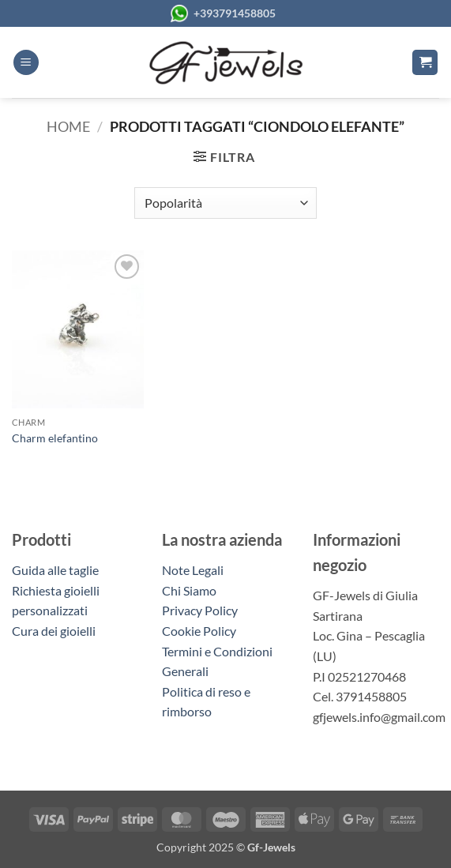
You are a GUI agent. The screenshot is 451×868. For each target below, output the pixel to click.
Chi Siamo (189, 590)
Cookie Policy (199, 631)
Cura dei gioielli (54, 631)
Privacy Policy (200, 610)
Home (68, 126)
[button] (26, 63)
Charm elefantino (55, 438)
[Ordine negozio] (226, 203)
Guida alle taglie (58, 570)
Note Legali (193, 570)
